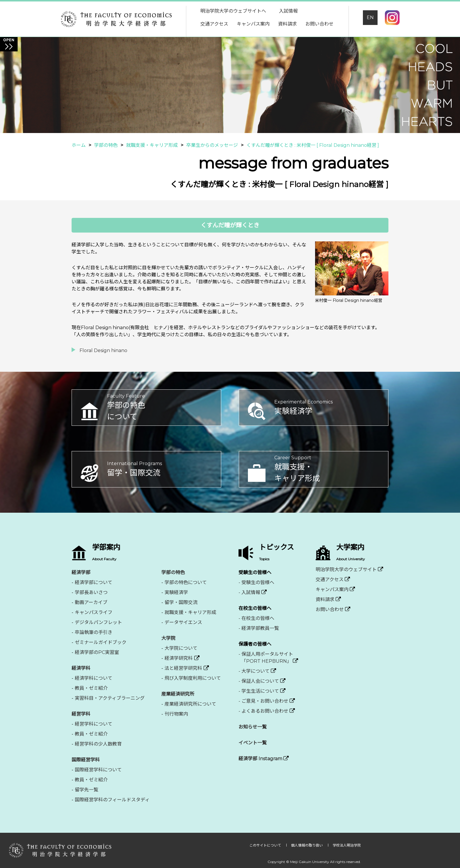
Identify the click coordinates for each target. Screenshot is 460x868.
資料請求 (287, 24)
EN (370, 17)
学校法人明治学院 (347, 845)
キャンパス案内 (253, 24)
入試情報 (288, 11)
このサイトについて (266, 845)
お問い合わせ (319, 24)
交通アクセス (214, 24)
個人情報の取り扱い (307, 845)
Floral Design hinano (103, 350)
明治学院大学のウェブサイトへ (233, 11)
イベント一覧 (253, 743)
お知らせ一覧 (253, 727)
